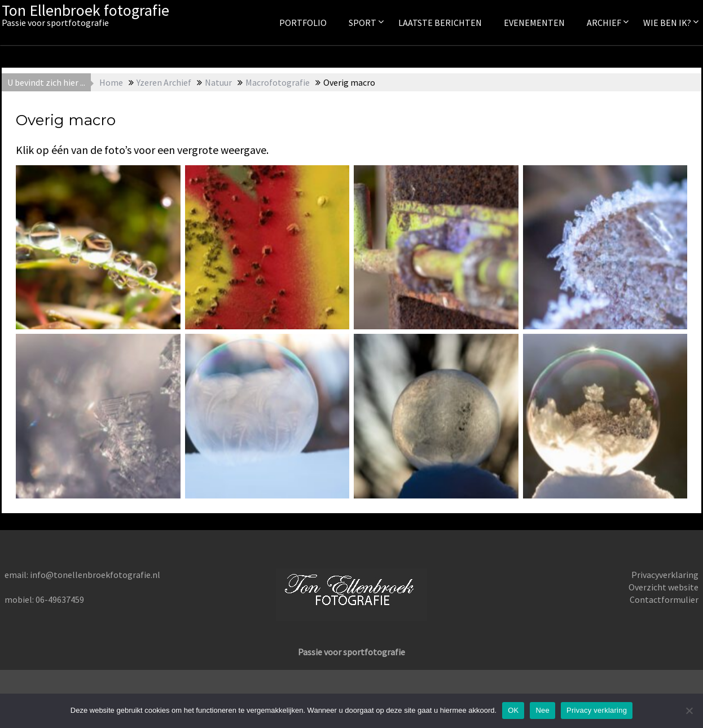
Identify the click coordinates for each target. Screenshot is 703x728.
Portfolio (303, 23)
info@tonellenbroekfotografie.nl (95, 575)
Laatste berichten (440, 23)
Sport (363, 23)
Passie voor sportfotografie (351, 652)
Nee (542, 710)
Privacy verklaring (597, 710)
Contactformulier (664, 599)
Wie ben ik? (667, 23)
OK (513, 710)
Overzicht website (664, 587)
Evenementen (534, 23)
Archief (604, 23)
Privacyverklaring (665, 575)
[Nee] (689, 711)
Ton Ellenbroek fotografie (85, 10)
